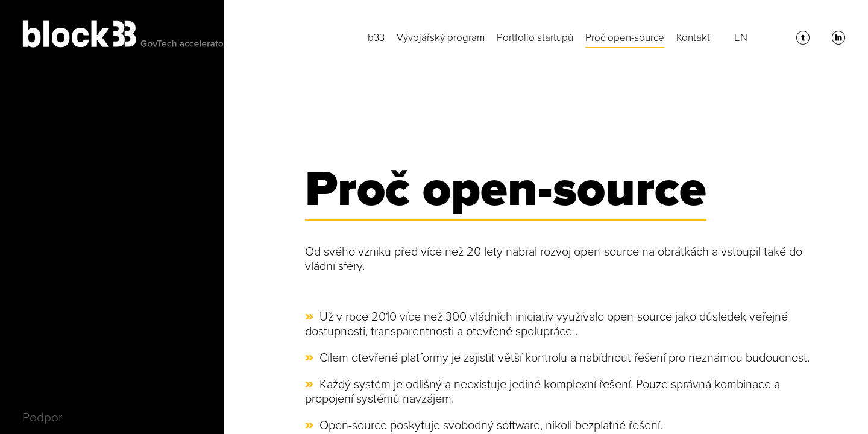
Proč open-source (625, 38)
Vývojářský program (441, 38)
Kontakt (693, 38)
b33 (376, 38)
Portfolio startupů (535, 38)
